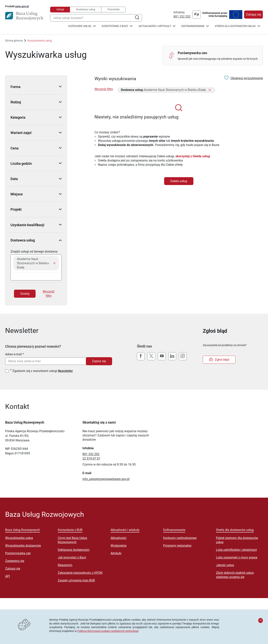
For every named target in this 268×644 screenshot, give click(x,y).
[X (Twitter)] (151, 356)
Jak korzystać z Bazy (72, 557)
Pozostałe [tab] (114, 9)
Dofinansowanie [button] (195, 26)
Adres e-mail (13, 354)
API (7, 576)
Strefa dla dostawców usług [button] (237, 26)
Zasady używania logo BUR (76, 580)
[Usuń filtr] (210, 90)
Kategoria (36, 117)
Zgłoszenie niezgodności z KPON (80, 573)
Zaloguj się (253, 14)
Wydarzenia (119, 546)
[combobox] (96, 18)
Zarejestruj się (15, 561)
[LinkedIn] (172, 356)
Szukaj (25, 294)
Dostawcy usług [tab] (86, 9)
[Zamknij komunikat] (261, 620)
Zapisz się (99, 361)
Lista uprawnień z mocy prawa (237, 557)
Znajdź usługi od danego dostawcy (34, 251)
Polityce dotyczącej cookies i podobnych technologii (108, 631)
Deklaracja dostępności (74, 550)
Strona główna (14, 41)
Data (36, 179)
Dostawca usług (36, 240)
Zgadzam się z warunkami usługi (43, 371)
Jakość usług (225, 565)
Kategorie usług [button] (82, 26)
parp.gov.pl (22, 6)
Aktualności (119, 538)
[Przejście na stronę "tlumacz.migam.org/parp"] (196, 15)
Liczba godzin (36, 163)
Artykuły (116, 553)
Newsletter (65, 371)
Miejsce (36, 194)
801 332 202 (182, 17)
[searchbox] (36, 277)
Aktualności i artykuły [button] (157, 26)
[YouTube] (162, 356)
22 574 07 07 (91, 459)
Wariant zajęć (36, 133)
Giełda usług (179, 181)
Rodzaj (36, 102)
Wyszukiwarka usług (19, 538)
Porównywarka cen (18, 553)
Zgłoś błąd (219, 360)
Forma (36, 87)
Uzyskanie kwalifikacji (36, 225)
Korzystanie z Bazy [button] (117, 26)
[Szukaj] (137, 18)
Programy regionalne (177, 546)
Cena (36, 148)
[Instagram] (183, 356)
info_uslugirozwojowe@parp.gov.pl (106, 479)
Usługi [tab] (60, 9)
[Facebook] (141, 356)
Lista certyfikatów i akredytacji (236, 550)
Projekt (36, 209)
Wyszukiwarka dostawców (23, 546)
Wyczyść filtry (49, 294)
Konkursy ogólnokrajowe (180, 538)
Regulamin (65, 565)
